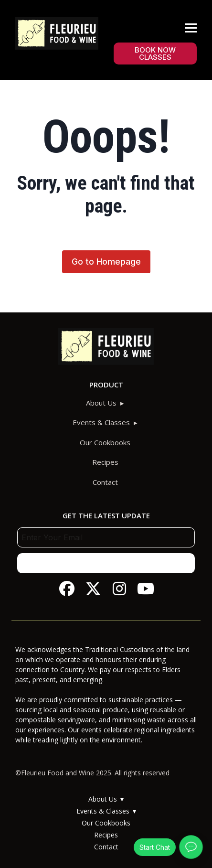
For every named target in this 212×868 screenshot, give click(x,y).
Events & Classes (101, 422)
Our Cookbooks (105, 442)
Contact (105, 482)
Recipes (105, 462)
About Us (101, 403)
